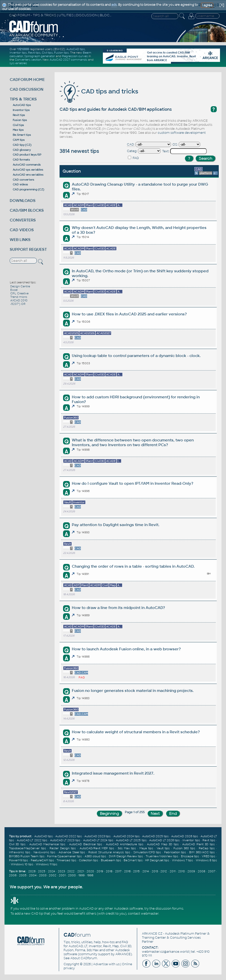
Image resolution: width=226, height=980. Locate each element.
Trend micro (19, 297)
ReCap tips (207, 848)
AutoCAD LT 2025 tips (131, 840)
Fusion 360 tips (184, 848)
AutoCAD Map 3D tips (163, 844)
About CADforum (84, 958)
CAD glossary (22, 150)
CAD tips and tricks (99, 91)
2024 (52, 871)
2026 (32, 871)
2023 (61, 871)
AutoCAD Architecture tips (125, 844)
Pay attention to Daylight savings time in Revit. (116, 525)
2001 (62, 875)
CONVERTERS (23, 220)
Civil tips (47, 53)
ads (114, 5)
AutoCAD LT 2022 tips (32, 840)
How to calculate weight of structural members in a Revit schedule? (136, 732)
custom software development (182, 133)
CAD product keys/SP (27, 155)
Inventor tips (18, 53)
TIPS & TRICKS (23, 99)
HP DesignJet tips (157, 860)
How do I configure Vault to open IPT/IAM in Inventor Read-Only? (133, 483)
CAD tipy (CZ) (22, 145)
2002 (53, 875)
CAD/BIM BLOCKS (27, 210)
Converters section (28, 60)
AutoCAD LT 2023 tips (65, 840)
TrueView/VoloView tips (162, 856)
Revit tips (34, 53)
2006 (13, 875)
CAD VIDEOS (22, 230)
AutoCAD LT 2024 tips (98, 840)
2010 (182, 871)
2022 (71, 871)
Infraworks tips (20, 852)
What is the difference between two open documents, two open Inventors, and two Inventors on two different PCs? (133, 442)
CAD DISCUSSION (27, 89)
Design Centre (20, 286)
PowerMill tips (19, 860)
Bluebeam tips (111, 860)
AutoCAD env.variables (28, 175)
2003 (43, 875)
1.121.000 (23, 49)
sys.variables (18, 63)
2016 (127, 871)
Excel (14, 290)
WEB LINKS (20, 240)
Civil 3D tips (17, 844)
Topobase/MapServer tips (28, 848)
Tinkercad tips (66, 860)
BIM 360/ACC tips (202, 852)
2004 (33, 875)
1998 (90, 875)
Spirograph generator (40, 56)
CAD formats (21, 160)
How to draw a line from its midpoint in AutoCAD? (118, 608)
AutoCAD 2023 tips (97, 836)
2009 (191, 871)
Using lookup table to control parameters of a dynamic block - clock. (136, 356)
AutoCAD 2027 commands (68, 60)
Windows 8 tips (206, 860)
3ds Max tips (127, 848)
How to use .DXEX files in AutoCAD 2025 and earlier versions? (129, 314)
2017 (118, 871)
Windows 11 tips (47, 864)
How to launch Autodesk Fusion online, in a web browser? (126, 649)
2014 (146, 871)
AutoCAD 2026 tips (184, 836)
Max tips (18, 130)
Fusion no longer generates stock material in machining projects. (133, 691)
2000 (72, 875)
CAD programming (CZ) (29, 189)
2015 (136, 871)
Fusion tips (61, 53)
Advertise (100, 964)
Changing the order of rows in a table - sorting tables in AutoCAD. (133, 566)
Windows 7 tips (182, 860)
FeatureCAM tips (42, 860)
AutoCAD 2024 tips (127, 836)
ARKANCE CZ (152, 934)
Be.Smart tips (22, 135)
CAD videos (21, 184)
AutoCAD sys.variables (28, 170)
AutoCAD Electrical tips (86, 844)
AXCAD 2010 (19, 300)
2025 (42, 871)
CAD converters (24, 180)
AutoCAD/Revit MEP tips (97, 848)
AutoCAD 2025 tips (155, 836)
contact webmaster (143, 914)
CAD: (131, 145)
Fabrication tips (175, 852)
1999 (81, 875)
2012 (164, 871)
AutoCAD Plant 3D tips (198, 844)
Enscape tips (190, 856)
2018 (109, 871)
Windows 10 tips (22, 864)
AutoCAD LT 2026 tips (164, 840)
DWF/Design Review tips (126, 856)
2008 (201, 871)
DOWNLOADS (23, 201)
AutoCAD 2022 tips (69, 836)
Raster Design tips (63, 848)
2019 (100, 871)
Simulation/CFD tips (147, 852)
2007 (212, 871)
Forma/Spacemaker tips (64, 856)
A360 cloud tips (95, 856)
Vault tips (163, 848)
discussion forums (169, 909)
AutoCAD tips (76, 49)
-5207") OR (18, 304)
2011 (173, 871)
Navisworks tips (45, 852)
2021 (81, 871)
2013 (155, 871)
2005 (23, 875)
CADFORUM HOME (27, 80)
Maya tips (146, 848)
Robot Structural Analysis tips (109, 852)
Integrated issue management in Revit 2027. (113, 773)
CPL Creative (19, 293)
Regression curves (75, 56)
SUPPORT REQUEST (28, 249)
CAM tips (19, 140)
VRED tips (208, 856)
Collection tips (88, 860)
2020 (90, 871)
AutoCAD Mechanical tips (47, 844)
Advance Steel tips (72, 852)
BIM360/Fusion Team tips (27, 856)
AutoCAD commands (27, 165)
